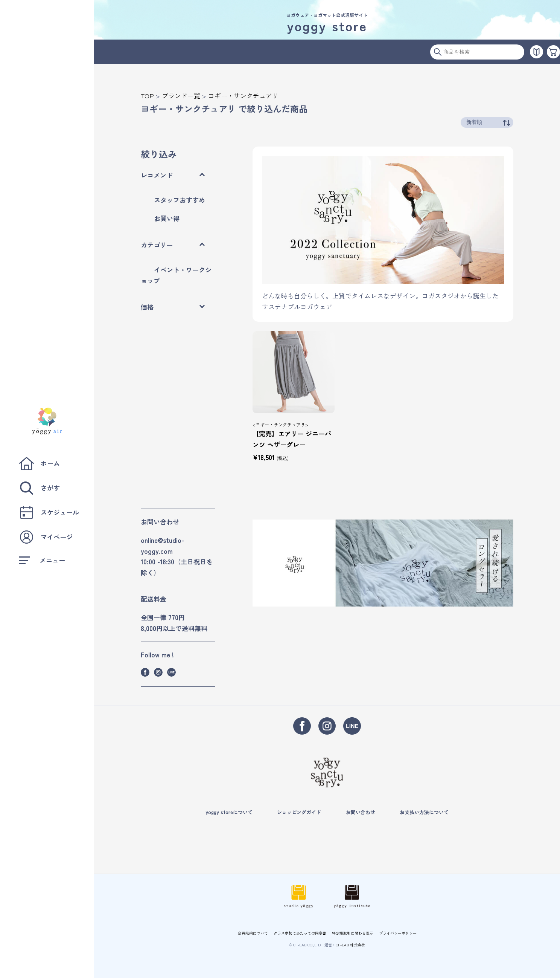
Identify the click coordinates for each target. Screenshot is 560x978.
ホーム (39, 464)
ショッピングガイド (299, 812)
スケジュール (49, 513)
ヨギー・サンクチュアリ (243, 96)
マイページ (46, 537)
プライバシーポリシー (398, 933)
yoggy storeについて (229, 812)
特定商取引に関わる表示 (353, 933)
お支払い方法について (424, 812)
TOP (147, 96)
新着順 (474, 122)
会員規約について (253, 933)
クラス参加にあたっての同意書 (300, 933)
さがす (39, 488)
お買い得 (167, 218)
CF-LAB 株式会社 (350, 945)
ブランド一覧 (181, 96)
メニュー (42, 560)
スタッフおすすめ (180, 200)
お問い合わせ (361, 812)
